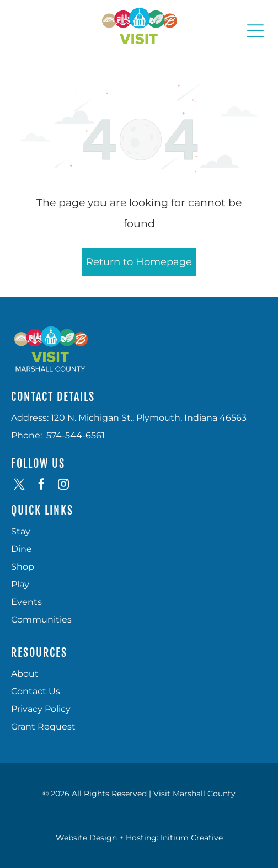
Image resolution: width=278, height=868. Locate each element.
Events (26, 602)
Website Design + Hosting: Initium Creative (139, 838)
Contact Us (36, 691)
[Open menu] (255, 31)
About (25, 674)
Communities (41, 620)
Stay (21, 531)
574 (54, 435)
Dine (22, 549)
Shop (23, 567)
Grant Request (43, 727)
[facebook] (41, 486)
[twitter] (19, 486)
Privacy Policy (41, 709)
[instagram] (63, 486)
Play (20, 584)
